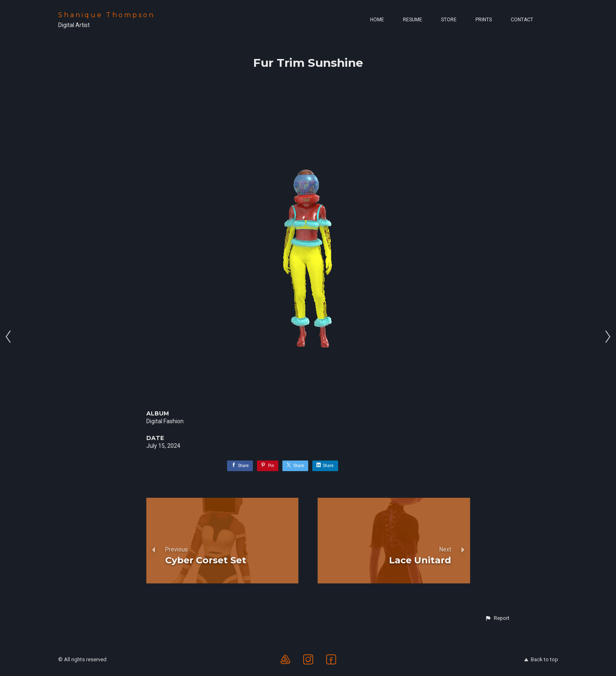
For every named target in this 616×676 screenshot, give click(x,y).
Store (449, 20)
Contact (522, 20)
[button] (497, 618)
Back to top (541, 659)
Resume (413, 20)
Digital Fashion (165, 421)
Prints (484, 20)
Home (377, 20)
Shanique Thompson (107, 15)
